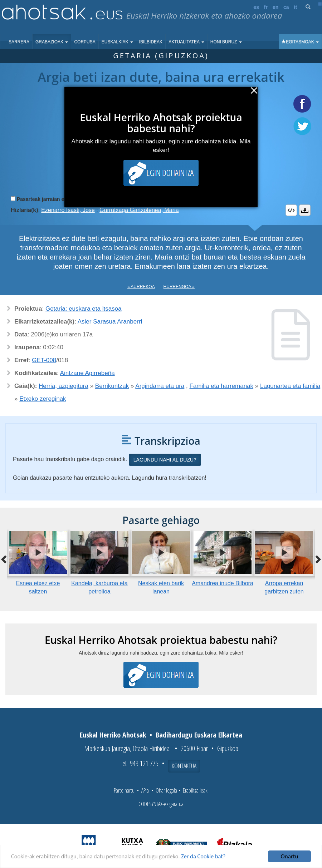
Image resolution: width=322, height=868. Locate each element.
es (256, 7)
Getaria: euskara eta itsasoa (84, 309)
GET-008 (44, 360)
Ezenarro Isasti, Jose (68, 210)
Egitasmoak (300, 42)
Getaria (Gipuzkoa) (161, 56)
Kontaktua (184, 766)
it (296, 7)
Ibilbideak (151, 42)
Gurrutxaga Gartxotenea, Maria (139, 210)
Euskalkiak (117, 42)
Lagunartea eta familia (290, 386)
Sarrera (19, 42)
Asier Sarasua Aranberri (110, 322)
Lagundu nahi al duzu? (165, 460)
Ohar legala (166, 790)
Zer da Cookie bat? (210, 857)
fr (266, 7)
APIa (145, 790)
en (275, 7)
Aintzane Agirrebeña (87, 373)
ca (286, 7)
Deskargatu (305, 210)
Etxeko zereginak (43, 399)
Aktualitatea (186, 42)
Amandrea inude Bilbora (223, 583)
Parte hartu (124, 790)
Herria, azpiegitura (64, 386)
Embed (291, 210)
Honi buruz (226, 42)
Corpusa (85, 42)
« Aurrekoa (141, 287)
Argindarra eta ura (160, 386)
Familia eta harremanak (222, 386)
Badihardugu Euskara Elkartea (199, 735)
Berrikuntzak (112, 386)
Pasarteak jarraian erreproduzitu (55, 199)
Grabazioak (52, 42)
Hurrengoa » (179, 287)
